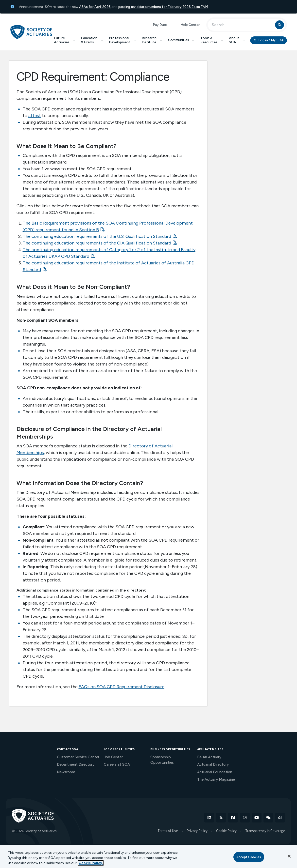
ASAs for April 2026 (95, 7)
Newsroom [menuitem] (66, 772)
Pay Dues (160, 25)
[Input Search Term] (242, 25)
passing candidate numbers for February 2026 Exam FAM (163, 7)
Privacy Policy (197, 831)
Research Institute (152, 40)
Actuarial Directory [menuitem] (213, 764)
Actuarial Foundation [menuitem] (215, 772)
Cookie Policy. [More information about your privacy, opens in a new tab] (91, 863)
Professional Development (122, 40)
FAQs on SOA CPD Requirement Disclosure (122, 687)
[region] (148, 857)
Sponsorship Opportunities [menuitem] (162, 760)
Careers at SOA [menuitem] (117, 764)
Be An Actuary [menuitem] (209, 757)
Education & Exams (92, 40)
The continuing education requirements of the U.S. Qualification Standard (97, 236)
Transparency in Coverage (265, 831)
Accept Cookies (249, 857)
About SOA (237, 40)
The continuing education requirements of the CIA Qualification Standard (97, 243)
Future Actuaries (65, 40)
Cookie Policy (226, 831)
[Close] (289, 856)
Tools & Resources (212, 40)
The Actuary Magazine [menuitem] (216, 779)
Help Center (190, 25)
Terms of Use (168, 831)
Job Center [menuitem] (113, 757)
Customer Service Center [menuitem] (78, 757)
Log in (268, 40)
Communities (181, 40)
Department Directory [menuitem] (76, 764)
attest (35, 116)
